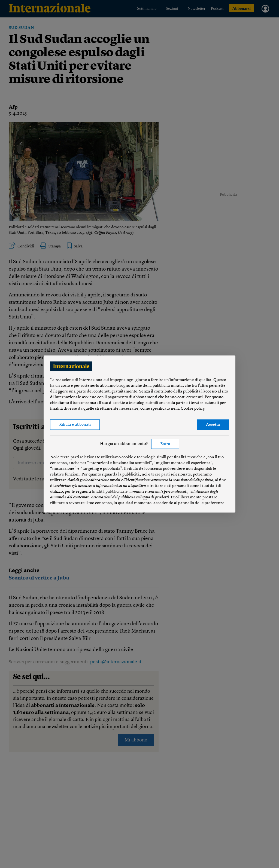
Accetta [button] (213, 425)
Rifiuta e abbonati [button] (75, 425)
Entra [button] (165, 444)
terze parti (161, 475)
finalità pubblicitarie (110, 492)
